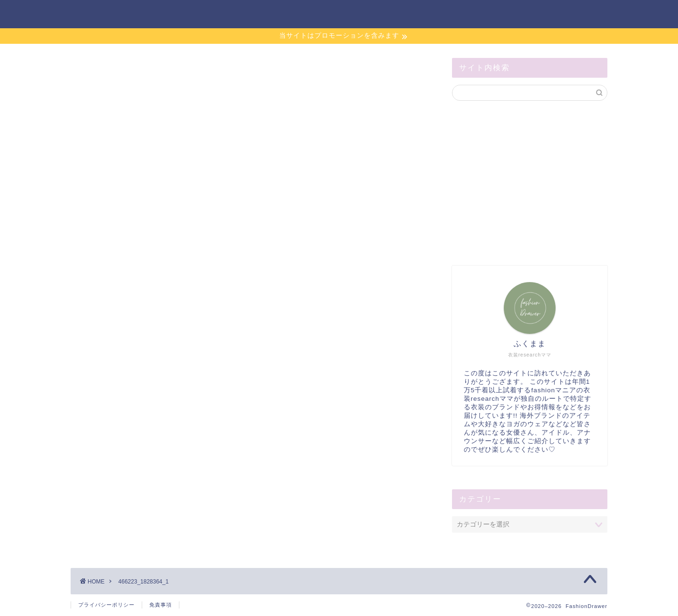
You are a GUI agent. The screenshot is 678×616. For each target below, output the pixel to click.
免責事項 (161, 605)
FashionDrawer (111, 13)
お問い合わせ (436, 15)
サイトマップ (505, 15)
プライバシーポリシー (106, 605)
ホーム (379, 15)
